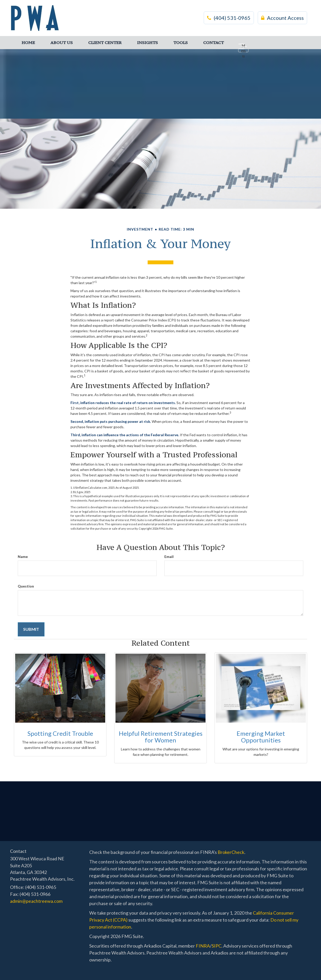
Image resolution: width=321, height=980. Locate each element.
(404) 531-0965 (229, 18)
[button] (62, 42)
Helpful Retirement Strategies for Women (161, 737)
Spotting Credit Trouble (60, 733)
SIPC (217, 946)
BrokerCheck (231, 852)
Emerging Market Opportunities (261, 737)
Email (169, 557)
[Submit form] (31, 629)
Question (26, 586)
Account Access (282, 18)
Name (23, 557)
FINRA (203, 946)
